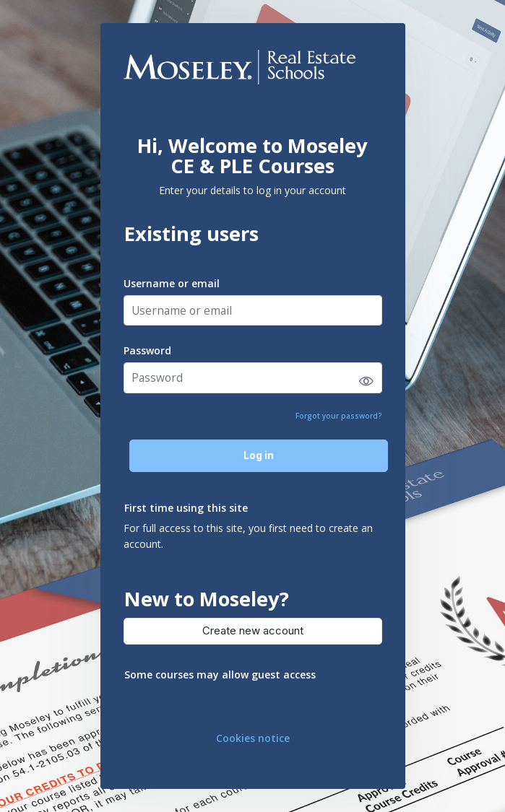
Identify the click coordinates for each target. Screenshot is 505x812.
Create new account (253, 630)
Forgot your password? (339, 416)
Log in (259, 455)
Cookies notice (253, 738)
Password (147, 350)
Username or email (172, 283)
